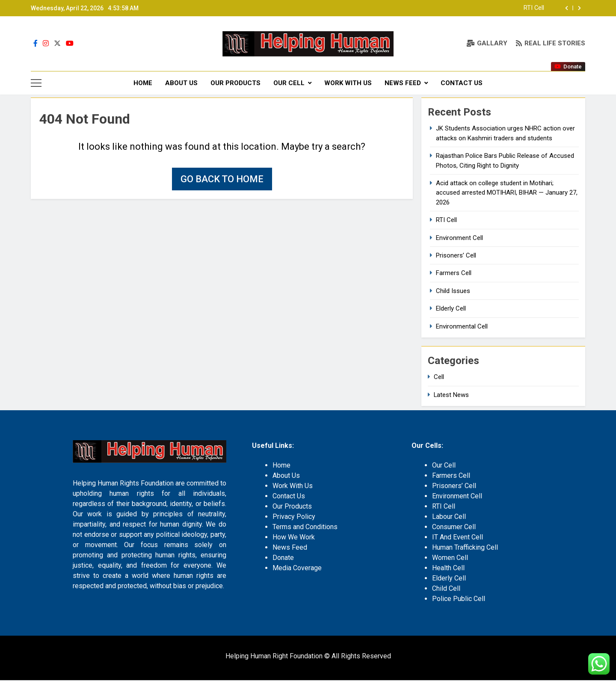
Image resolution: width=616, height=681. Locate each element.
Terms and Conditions (305, 528)
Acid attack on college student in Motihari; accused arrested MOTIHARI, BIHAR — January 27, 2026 (507, 194)
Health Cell (448, 569)
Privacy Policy (294, 517)
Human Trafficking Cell (465, 548)
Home (143, 83)
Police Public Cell (459, 600)
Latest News (451, 396)
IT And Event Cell (458, 538)
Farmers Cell (454, 274)
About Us (181, 83)
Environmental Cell (462, 327)
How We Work (294, 538)
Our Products (235, 83)
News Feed (403, 83)
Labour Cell (449, 517)
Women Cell (450, 558)
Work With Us (348, 83)
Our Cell (289, 83)
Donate (283, 558)
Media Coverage (297, 569)
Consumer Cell (454, 528)
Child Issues (453, 292)
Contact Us (462, 83)
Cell (439, 378)
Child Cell (446, 589)
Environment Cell (459, 239)
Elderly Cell (451, 310)
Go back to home (222, 180)
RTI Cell (534, 8)
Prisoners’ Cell (456, 257)
